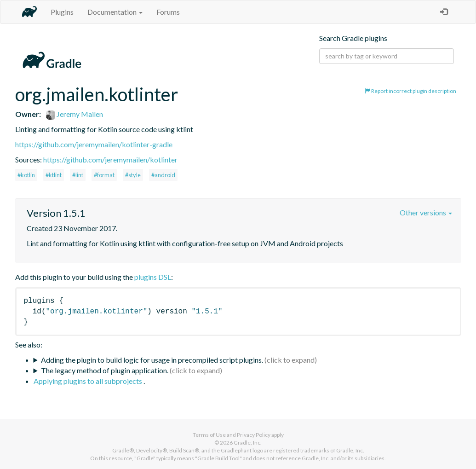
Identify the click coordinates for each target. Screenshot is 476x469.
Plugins (62, 12)
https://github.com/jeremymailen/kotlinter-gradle (94, 144)
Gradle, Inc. (248, 443)
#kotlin (26, 175)
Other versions (426, 212)
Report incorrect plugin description (410, 91)
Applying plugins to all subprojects (89, 381)
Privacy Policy (254, 435)
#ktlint (54, 175)
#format (104, 175)
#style (133, 175)
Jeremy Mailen (75, 114)
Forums (168, 12)
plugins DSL (153, 277)
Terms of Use (209, 435)
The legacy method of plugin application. (105, 370)
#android (163, 175)
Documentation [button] (115, 12)
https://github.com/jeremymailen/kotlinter (110, 159)
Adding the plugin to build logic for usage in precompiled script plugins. (152, 360)
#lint (78, 175)
